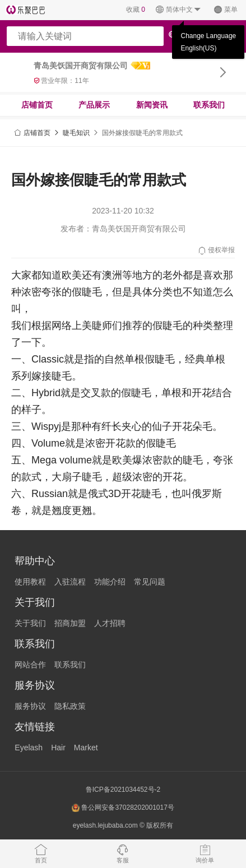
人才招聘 (110, 623)
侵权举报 (216, 250)
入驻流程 (70, 582)
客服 (123, 853)
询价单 (205, 853)
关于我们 (30, 623)
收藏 (136, 10)
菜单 (226, 10)
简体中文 (178, 10)
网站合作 (30, 665)
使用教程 (30, 582)
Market (86, 748)
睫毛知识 (76, 133)
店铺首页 (37, 105)
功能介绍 (110, 582)
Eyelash (29, 748)
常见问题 (150, 582)
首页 (41, 853)
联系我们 (209, 105)
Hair (58, 748)
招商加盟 (70, 623)
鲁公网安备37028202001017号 (123, 808)
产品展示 (94, 105)
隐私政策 (70, 706)
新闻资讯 (152, 105)
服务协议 (30, 706)
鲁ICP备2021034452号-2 (123, 790)
